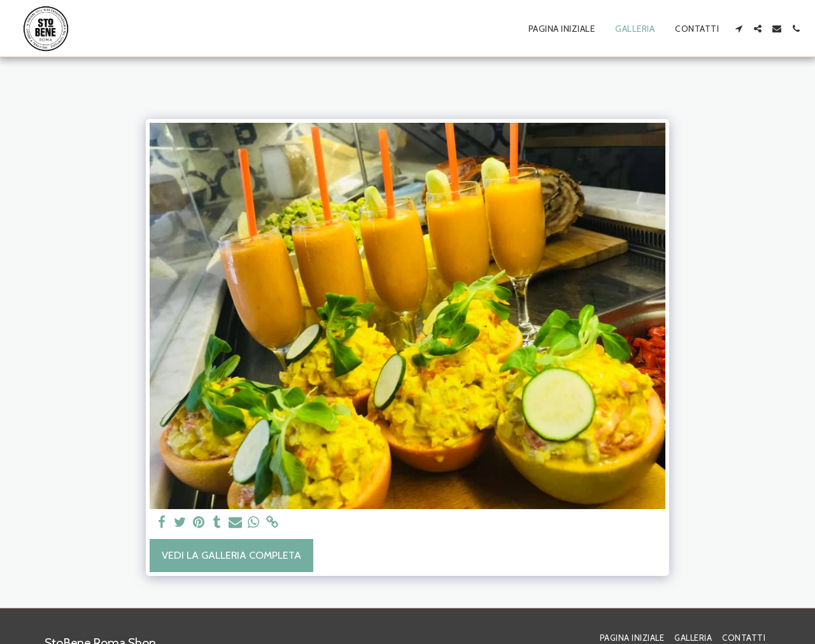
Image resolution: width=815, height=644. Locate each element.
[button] (739, 29)
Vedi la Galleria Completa (231, 555)
